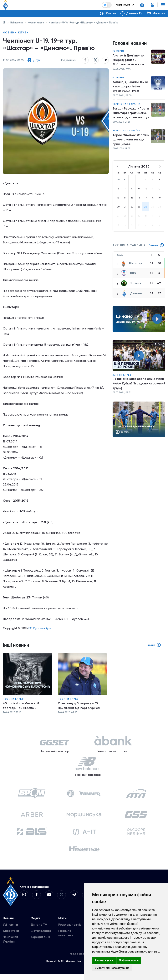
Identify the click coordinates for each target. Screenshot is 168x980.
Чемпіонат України (127, 105)
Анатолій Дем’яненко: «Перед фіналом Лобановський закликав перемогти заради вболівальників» (131, 61)
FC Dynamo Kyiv (40, 629)
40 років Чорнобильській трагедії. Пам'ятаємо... (21, 707)
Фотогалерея (41, 936)
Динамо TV (39, 930)
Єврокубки (11, 936)
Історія (118, 51)
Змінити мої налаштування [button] (112, 968)
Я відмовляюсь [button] (129, 960)
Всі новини (17, 23)
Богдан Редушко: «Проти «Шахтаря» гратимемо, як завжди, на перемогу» (130, 115)
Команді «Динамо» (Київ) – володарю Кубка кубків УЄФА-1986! (131, 87)
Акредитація (40, 943)
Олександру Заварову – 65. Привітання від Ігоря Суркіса (80, 707)
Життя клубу (122, 377)
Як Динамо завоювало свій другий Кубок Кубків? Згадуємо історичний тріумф (139, 386)
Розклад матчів (70, 930)
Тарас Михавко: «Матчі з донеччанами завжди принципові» (130, 141)
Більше (156, 248)
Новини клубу (36, 23)
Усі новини (10, 930)
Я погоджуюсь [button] (104, 960)
